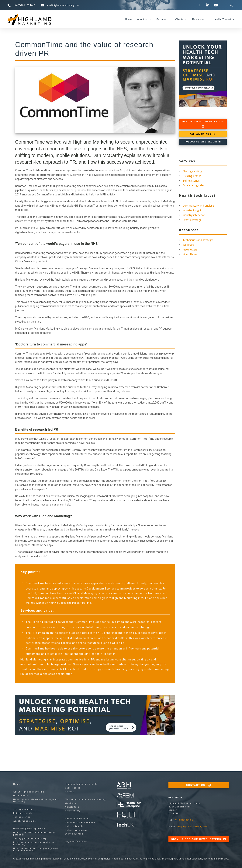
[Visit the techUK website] (125, 795)
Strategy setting (192, 171)
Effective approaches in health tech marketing (35, 843)
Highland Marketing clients (81, 784)
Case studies (73, 788)
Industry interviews (194, 215)
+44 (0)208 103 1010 (183, 820)
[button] (232, 5)
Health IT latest (224, 19)
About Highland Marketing (29, 792)
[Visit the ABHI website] (124, 785)
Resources (200, 19)
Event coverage (192, 220)
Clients (181, 19)
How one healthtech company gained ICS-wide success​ (36, 850)
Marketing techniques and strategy (86, 799)
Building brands (192, 176)
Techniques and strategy (198, 240)
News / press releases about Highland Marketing (36, 801)
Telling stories (191, 181)
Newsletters (190, 249)
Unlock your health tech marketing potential (34, 834)
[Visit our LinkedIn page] (208, 5)
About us (144, 19)
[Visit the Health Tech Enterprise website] (129, 805)
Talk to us (65, 669)
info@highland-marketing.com (192, 827)
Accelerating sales (194, 185)
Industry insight (192, 210)
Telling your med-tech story (30, 839)
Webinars (188, 245)
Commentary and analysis (199, 206)
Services (163, 19)
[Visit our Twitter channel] (200, 5)
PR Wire (70, 792)
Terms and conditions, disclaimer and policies (86, 859)
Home (128, 19)
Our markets (21, 796)
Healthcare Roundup (77, 819)
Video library (190, 254)
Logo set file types (76, 842)
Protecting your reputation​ (29, 829)
